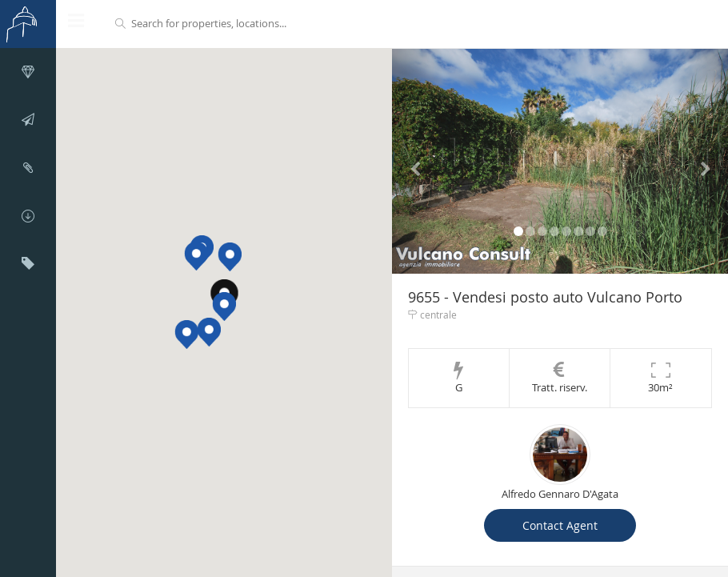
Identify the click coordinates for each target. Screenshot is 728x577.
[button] (224, 307)
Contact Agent (560, 525)
